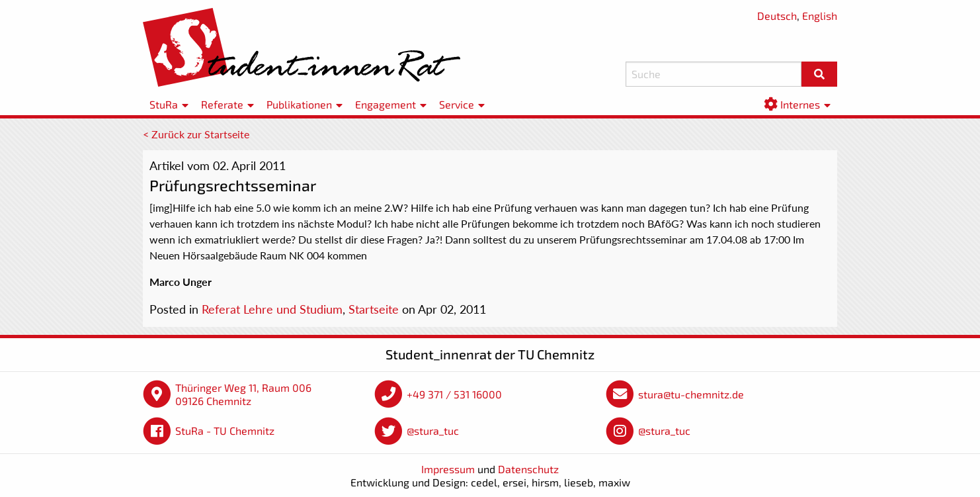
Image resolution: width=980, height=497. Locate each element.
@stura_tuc (433, 430)
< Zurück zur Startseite (196, 134)
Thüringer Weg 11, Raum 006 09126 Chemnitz (243, 394)
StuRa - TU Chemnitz (225, 430)
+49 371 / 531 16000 (454, 394)
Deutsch (777, 16)
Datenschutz (528, 469)
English (820, 16)
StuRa (164, 104)
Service (457, 104)
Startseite (374, 309)
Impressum (448, 469)
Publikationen (299, 104)
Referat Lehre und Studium (272, 309)
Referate (222, 104)
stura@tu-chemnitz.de (691, 394)
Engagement (386, 104)
